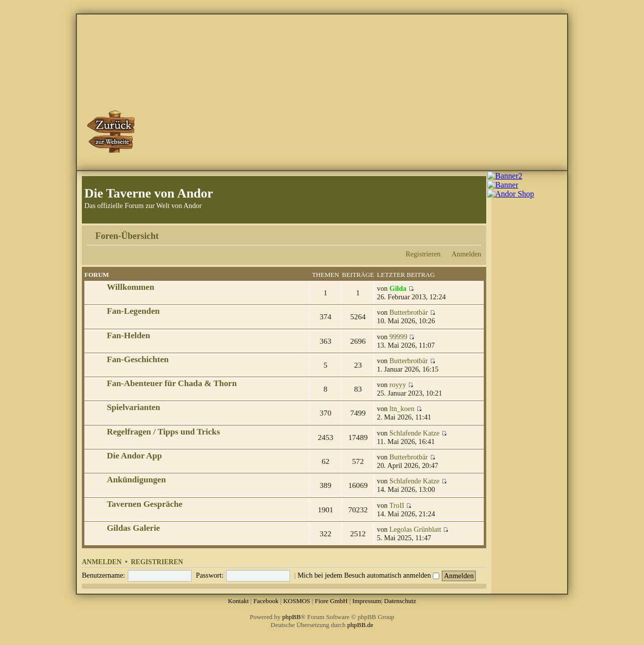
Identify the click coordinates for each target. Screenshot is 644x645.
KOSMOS (297, 601)
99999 (398, 337)
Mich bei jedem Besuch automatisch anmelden (368, 575)
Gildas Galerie (133, 528)
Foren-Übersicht (127, 236)
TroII (397, 505)
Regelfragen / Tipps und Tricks (163, 432)
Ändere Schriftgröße (474, 232)
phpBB (291, 617)
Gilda (398, 288)
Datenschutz (400, 601)
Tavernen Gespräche (145, 504)
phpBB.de (360, 625)
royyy (398, 385)
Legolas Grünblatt (415, 529)
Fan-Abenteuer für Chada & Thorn (172, 383)
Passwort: (210, 575)
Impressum (367, 601)
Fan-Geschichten (138, 359)
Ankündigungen (136, 480)
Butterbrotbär (409, 312)
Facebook (266, 601)
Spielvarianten (134, 407)
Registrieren (423, 254)
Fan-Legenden (133, 311)
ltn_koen (402, 409)
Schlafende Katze (414, 433)
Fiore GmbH (331, 601)
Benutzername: (104, 575)
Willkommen (131, 287)
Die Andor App (134, 456)
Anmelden (466, 254)
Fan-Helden (129, 335)
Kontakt (238, 601)
